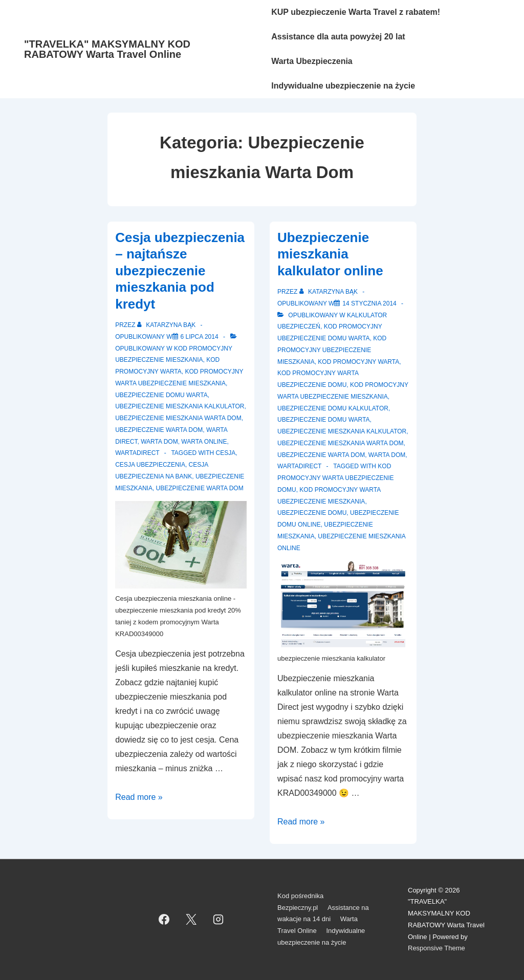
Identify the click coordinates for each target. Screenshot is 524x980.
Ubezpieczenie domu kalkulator (333, 408)
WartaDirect (137, 453)
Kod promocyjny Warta (358, 362)
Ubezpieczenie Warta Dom (159, 430)
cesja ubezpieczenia (150, 465)
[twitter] (191, 920)
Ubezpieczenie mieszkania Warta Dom (178, 418)
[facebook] (164, 920)
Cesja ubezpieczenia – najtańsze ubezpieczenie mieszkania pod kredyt (180, 271)
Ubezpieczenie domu (312, 513)
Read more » (139, 797)
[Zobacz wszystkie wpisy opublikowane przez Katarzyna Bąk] (167, 325)
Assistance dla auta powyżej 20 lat (338, 37)
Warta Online (204, 442)
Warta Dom (159, 442)
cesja (226, 453)
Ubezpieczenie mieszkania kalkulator (180, 406)
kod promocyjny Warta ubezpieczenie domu (336, 478)
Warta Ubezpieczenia (312, 61)
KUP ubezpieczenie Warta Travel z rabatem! (356, 12)
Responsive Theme (436, 948)
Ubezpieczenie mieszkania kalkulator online (330, 254)
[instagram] (219, 920)
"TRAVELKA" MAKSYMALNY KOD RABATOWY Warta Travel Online (107, 49)
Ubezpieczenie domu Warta (161, 395)
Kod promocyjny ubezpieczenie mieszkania (332, 350)
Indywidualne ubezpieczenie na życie (343, 86)
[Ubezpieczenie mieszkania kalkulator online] (369, 303)
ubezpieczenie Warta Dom (200, 488)
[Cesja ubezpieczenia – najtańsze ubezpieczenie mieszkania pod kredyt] (200, 337)
